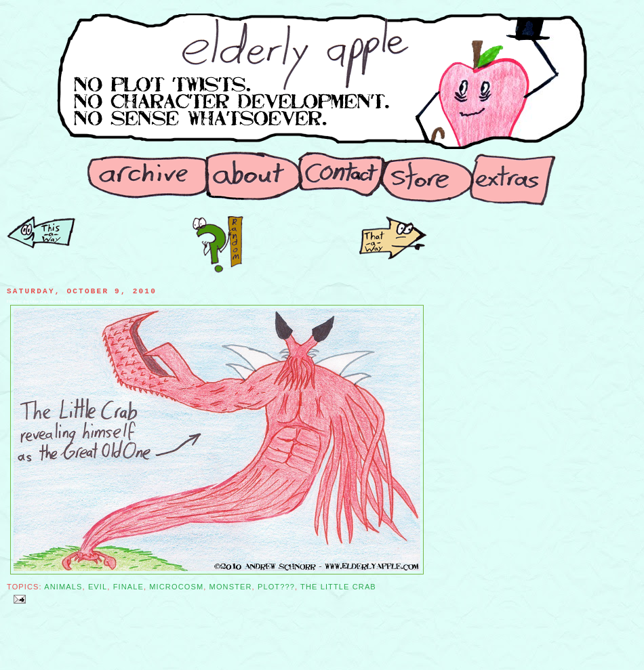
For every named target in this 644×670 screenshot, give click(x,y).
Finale (128, 587)
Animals (63, 587)
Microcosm (176, 587)
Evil (98, 587)
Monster (231, 587)
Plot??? (276, 587)
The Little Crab (338, 587)
